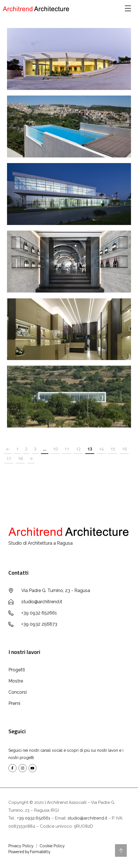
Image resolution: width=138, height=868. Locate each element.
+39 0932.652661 (34, 818)
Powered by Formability (29, 852)
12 (78, 449)
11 (67, 449)
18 (20, 458)
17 (9, 458)
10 (55, 449)
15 (113, 449)
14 (101, 449)
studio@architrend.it (87, 818)
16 (124, 449)
